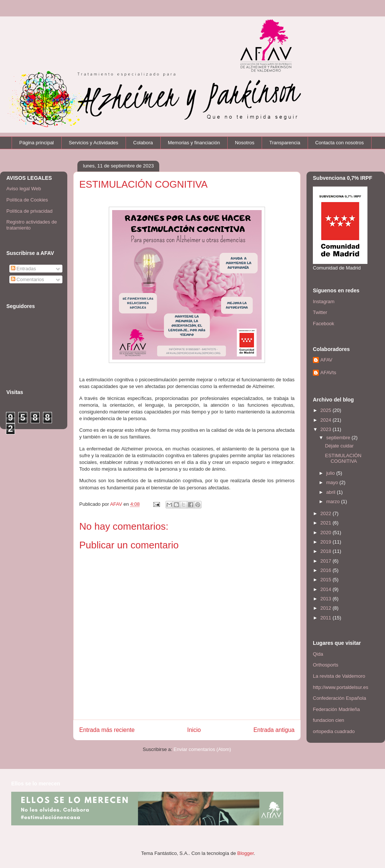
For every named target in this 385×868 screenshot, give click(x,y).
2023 (327, 429)
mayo (333, 482)
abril (332, 492)
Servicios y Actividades (93, 143)
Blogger (246, 853)
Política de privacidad (30, 211)
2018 (327, 551)
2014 (327, 589)
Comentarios (27, 279)
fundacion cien (329, 720)
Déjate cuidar (339, 446)
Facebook (324, 324)
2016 (327, 570)
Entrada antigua (274, 730)
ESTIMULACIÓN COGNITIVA (343, 458)
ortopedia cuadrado (334, 731)
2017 (327, 561)
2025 (327, 410)
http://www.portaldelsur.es (341, 687)
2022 (327, 513)
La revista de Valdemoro (339, 676)
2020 (327, 533)
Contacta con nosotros (339, 143)
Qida (318, 654)
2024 (327, 420)
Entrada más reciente (107, 730)
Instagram (324, 301)
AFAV (326, 360)
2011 (327, 618)
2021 (327, 523)
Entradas (24, 269)
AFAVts (328, 373)
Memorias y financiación (194, 143)
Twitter (320, 312)
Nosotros (244, 143)
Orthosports (326, 665)
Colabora (143, 143)
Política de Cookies (27, 200)
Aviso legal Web (24, 189)
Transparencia (285, 143)
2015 (327, 580)
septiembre (339, 438)
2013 (327, 599)
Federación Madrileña (336, 709)
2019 (327, 542)
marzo (334, 501)
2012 (327, 608)
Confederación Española (339, 698)
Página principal (37, 143)
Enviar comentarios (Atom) (202, 749)
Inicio (194, 730)
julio (331, 473)
